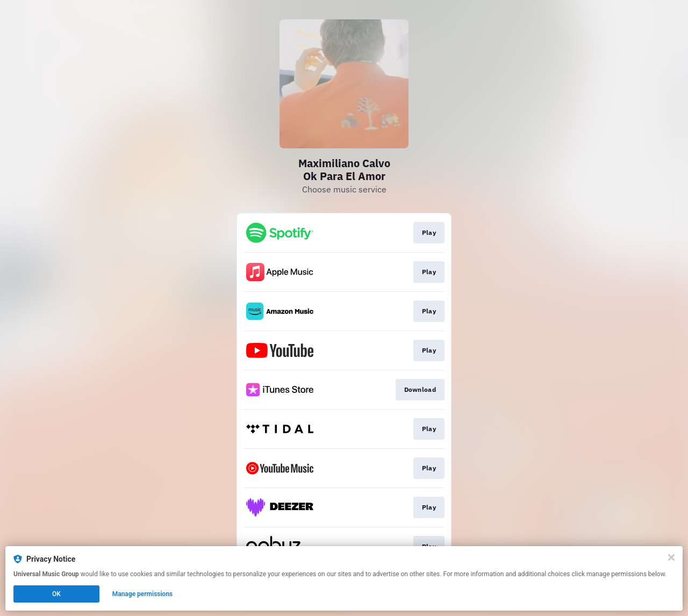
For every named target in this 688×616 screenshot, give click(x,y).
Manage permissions (143, 594)
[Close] (671, 557)
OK (56, 594)
